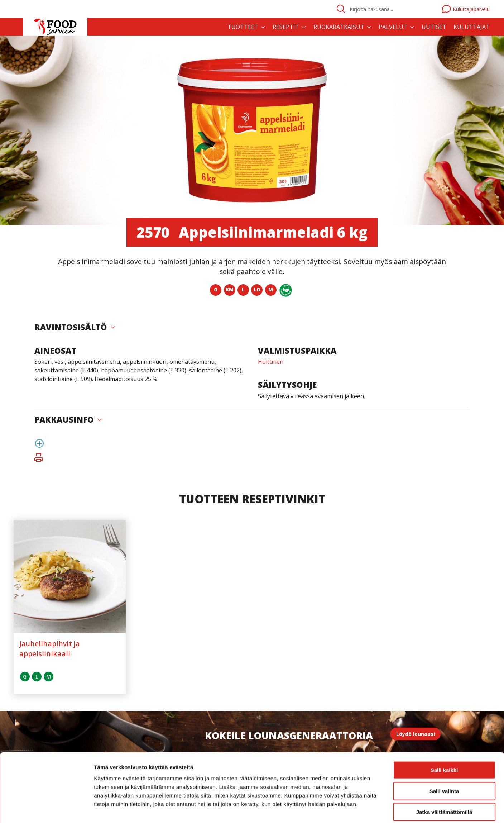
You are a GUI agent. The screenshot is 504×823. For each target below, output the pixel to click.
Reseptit (286, 27)
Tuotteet (243, 27)
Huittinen (271, 362)
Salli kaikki (444, 735)
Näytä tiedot (383, 809)
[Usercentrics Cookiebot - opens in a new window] (46, 809)
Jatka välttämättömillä (444, 777)
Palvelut (393, 27)
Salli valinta (444, 757)
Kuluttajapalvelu (466, 9)
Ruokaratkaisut (339, 27)
